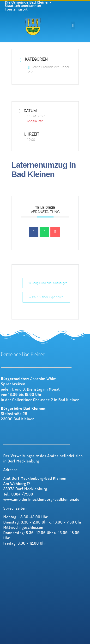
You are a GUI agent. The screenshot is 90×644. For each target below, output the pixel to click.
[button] (73, 26)
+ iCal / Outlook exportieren (46, 297)
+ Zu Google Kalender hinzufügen (46, 283)
